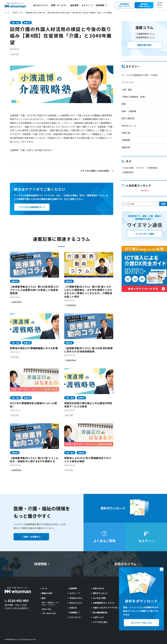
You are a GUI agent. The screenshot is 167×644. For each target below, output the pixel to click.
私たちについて (41, 5)
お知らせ (73, 608)
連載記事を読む (145, 45)
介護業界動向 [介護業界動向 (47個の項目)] (153, 168)
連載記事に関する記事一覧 (35, 13)
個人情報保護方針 (100, 612)
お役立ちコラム (18, 13)
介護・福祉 (16, 23)
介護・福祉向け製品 (49, 613)
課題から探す (47, 593)
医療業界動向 (17, 302)
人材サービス (98, 617)
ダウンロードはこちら (141, 623)
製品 (44, 598)
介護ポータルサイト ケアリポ (105, 608)
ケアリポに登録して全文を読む (95, 171)
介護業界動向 (71, 305)
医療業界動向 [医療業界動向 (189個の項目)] (129, 172)
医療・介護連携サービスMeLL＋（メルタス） (50, 604)
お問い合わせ (98, 588)
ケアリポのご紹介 (100, 622)
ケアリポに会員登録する (31, 207)
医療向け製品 (46, 609)
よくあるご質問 (99, 598)
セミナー (86, 5)
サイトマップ (75, 617)
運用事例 (74, 5)
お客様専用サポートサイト (104, 603)
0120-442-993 (18, 601)
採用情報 (100, 5)
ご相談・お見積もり (31, 537)
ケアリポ (15, 54)
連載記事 (27, 23)
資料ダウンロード (100, 593)
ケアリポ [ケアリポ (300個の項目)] (141, 168)
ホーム (7, 13)
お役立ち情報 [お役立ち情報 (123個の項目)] (129, 168)
